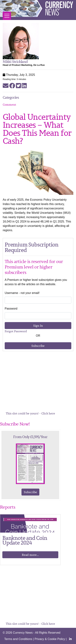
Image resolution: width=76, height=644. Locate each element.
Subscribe (38, 346)
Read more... (30, 555)
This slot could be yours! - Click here (30, 413)
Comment (9, 105)
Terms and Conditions (18, 639)
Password (11, 309)
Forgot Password (16, 331)
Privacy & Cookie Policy (50, 639)
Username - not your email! (22, 293)
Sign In (38, 326)
